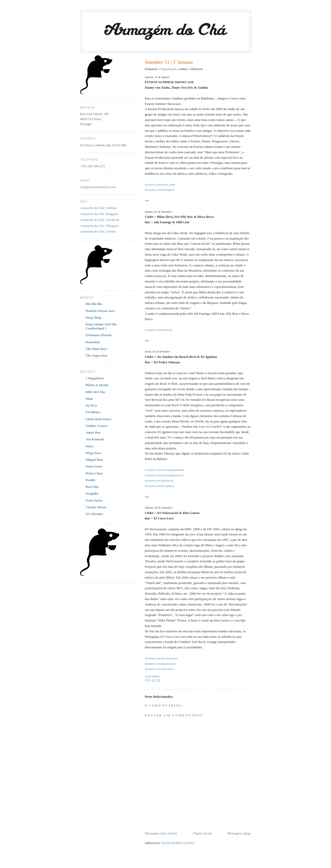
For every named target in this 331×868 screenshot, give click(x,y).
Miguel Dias (94, 460)
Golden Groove (97, 426)
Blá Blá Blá (94, 304)
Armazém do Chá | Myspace (99, 226)
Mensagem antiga (239, 833)
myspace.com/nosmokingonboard (164, 475)
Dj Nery (91, 405)
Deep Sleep (93, 317)
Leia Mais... (154, 677)
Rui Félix (92, 487)
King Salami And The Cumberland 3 (101, 326)
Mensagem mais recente (161, 833)
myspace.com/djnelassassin (160, 664)
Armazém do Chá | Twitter (98, 231)
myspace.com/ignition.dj (159, 480)
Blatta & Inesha (97, 385)
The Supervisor (97, 355)
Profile (90, 480)
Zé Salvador (94, 514)
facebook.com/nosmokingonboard (164, 470)
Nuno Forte (94, 466)
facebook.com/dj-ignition (159, 486)
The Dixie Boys (96, 349)
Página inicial (202, 833)
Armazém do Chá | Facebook (100, 220)
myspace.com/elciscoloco (159, 669)
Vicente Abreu (96, 507)
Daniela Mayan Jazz (100, 311)
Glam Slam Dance (99, 419)
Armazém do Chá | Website (99, 208)
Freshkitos (93, 412)
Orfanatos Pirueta (99, 335)
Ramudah (93, 342)
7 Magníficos (95, 378)
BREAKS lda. (96, 392)
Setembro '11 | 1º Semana (169, 62)
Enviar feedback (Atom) (178, 843)
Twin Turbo (94, 500)
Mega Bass (93, 453)
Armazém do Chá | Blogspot (99, 214)
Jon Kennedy (95, 439)
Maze (89, 446)
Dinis (89, 399)
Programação (168, 69)
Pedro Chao (94, 473)
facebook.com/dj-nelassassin (161, 658)
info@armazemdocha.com (98, 187)
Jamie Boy (93, 432)
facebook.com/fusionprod (159, 190)
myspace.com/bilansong (159, 330)
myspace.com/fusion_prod (160, 185)
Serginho (92, 493)
